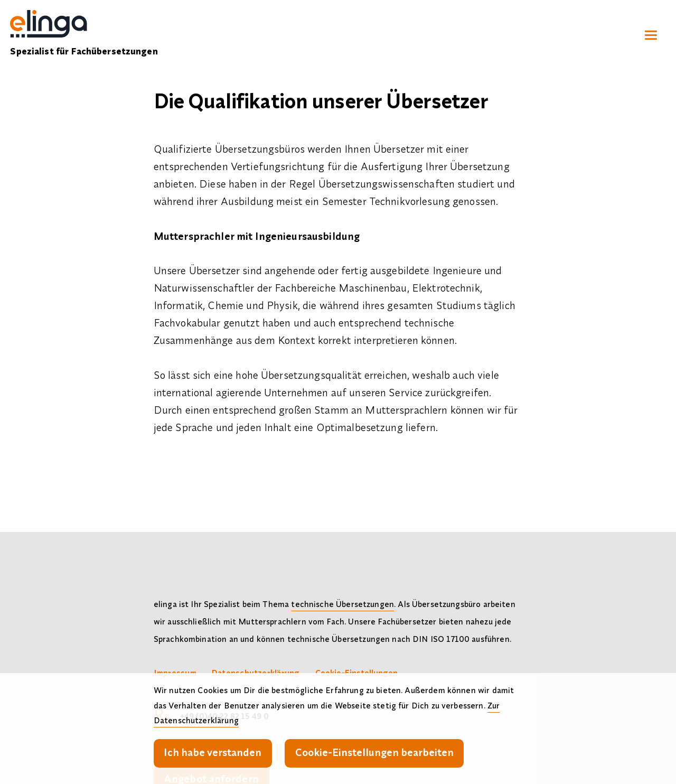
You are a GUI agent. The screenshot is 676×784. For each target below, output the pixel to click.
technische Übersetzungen (342, 604)
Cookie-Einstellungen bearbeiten (374, 752)
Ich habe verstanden (213, 752)
